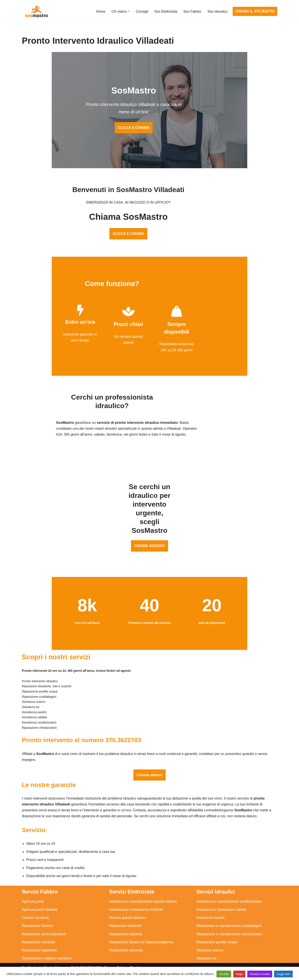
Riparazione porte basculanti (44, 930)
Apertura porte (33, 898)
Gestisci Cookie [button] (260, 974)
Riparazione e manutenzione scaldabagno (229, 922)
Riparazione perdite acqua (217, 938)
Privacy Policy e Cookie (123, 964)
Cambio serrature (35, 914)
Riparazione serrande (39, 938)
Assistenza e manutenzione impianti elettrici (143, 898)
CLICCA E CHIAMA (149, 122)
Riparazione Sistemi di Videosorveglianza (141, 938)
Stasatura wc (206, 955)
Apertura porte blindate (40, 906)
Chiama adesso (149, 771)
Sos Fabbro (192, 11)
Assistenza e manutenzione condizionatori (229, 898)
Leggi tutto (283, 974)
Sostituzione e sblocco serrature (47, 955)
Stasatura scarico (210, 946)
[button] (128, 11)
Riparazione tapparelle (39, 946)
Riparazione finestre (37, 922)
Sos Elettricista (165, 11)
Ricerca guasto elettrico (127, 914)
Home (100, 11)
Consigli (142, 11)
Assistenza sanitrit (211, 914)
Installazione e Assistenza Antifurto (136, 906)
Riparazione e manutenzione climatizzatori (229, 930)
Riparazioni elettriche (125, 922)
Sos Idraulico (217, 11)
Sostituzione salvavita (126, 946)
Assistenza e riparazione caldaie (221, 906)
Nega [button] (239, 974)
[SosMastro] (36, 11)
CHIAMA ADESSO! (149, 534)
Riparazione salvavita (126, 930)
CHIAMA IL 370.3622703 (255, 11)
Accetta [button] (224, 974)
